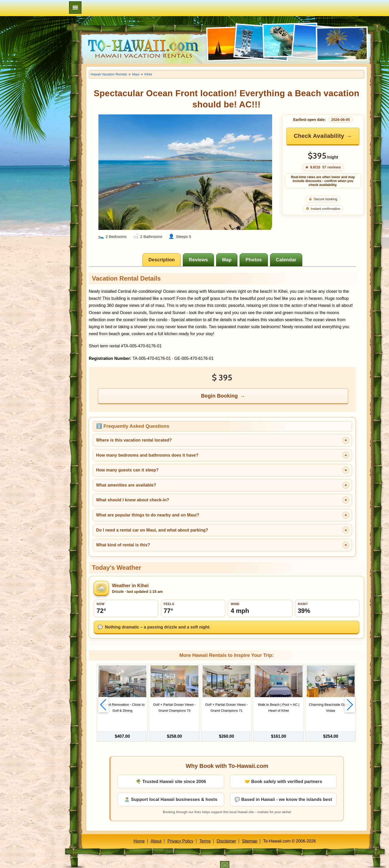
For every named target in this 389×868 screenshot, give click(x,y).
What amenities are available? (126, 485)
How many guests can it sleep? (127, 470)
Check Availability (319, 136)
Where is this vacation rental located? (134, 440)
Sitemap (250, 835)
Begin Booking (219, 396)
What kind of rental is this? (123, 545)
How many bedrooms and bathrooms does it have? (147, 455)
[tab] (162, 260)
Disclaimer (226, 835)
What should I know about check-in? (133, 500)
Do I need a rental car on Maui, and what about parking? (152, 530)
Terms (205, 835)
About (156, 835)
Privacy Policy (180, 835)
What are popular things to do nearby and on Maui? (148, 515)
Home (139, 835)
